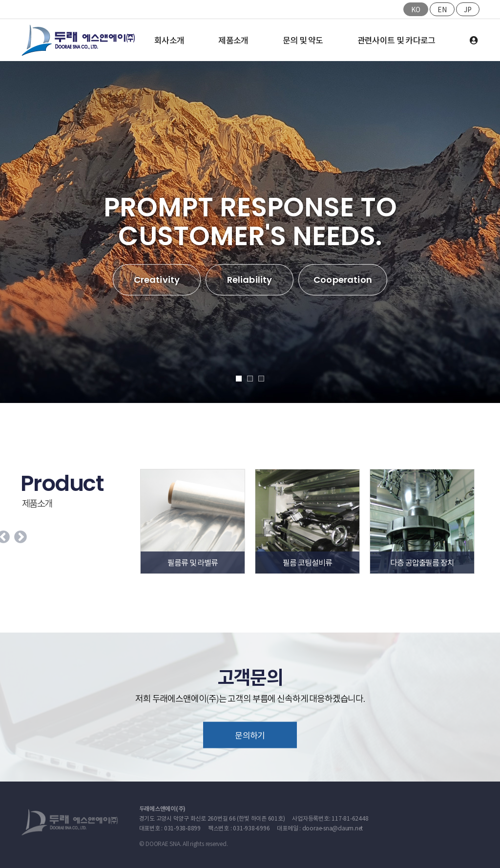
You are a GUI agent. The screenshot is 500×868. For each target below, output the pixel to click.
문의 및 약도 (303, 40)
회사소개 (169, 40)
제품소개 (233, 40)
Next (18, 535)
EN (442, 9)
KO (416, 9)
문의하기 (250, 735)
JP (468, 9)
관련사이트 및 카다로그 (396, 40)
